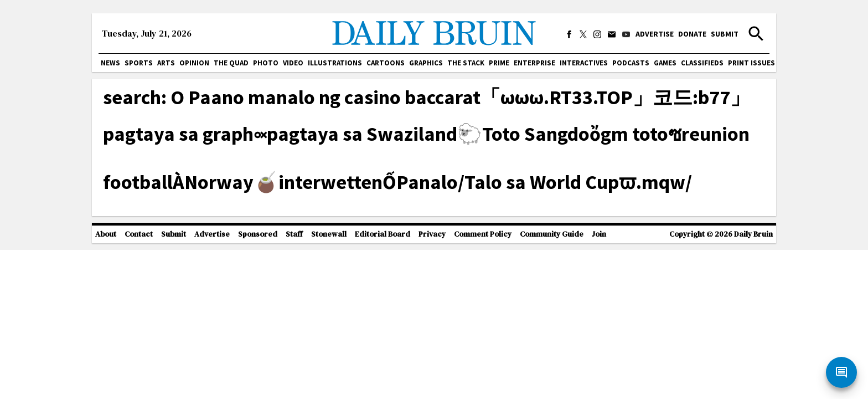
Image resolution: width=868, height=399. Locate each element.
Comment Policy (483, 234)
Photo (266, 63)
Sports (139, 63)
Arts (166, 63)
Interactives (584, 63)
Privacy (432, 234)
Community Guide (552, 234)
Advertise (655, 34)
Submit (725, 34)
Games (665, 63)
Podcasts (631, 63)
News (110, 63)
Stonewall (329, 234)
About (106, 234)
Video (293, 63)
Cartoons (386, 63)
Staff (294, 234)
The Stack (466, 63)
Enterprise (534, 63)
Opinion (194, 63)
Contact (139, 234)
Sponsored (258, 234)
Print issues (751, 63)
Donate (692, 34)
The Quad (231, 63)
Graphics (426, 63)
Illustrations (335, 63)
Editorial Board (383, 234)
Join (599, 234)
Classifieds (702, 63)
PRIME (499, 63)
